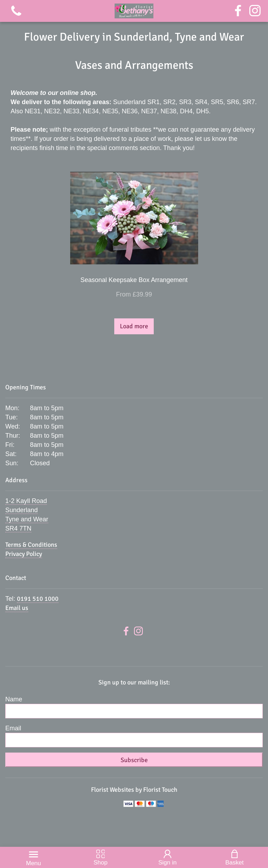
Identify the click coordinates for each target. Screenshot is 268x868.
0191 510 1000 (38, 599)
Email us (17, 608)
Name (14, 699)
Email (13, 728)
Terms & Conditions (31, 545)
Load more (134, 326)
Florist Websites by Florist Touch (134, 790)
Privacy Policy (24, 554)
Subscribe (134, 760)
